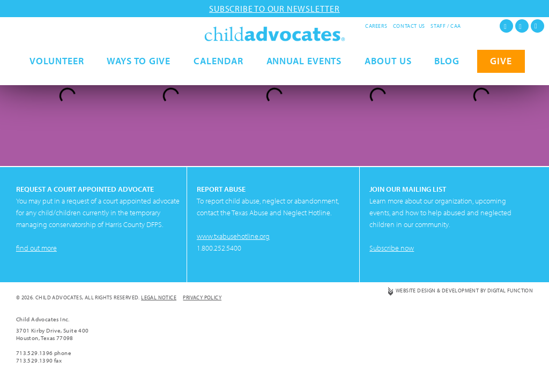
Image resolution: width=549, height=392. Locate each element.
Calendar (218, 74)
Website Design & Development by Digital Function (464, 291)
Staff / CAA (446, 26)
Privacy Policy (202, 297)
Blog (447, 74)
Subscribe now (392, 248)
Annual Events (304, 74)
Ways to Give (139, 74)
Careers (376, 26)
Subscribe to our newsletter (274, 9)
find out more (36, 248)
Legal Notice (159, 297)
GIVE (501, 74)
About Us (388, 74)
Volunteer (57, 74)
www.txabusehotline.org (233, 236)
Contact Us (409, 26)
